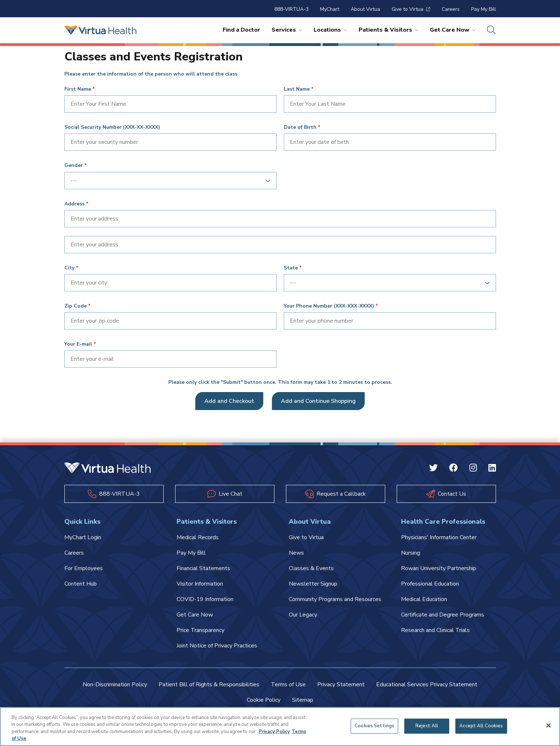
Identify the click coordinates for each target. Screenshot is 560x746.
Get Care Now (453, 30)
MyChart (330, 9)
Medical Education (424, 599)
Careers (451, 9)
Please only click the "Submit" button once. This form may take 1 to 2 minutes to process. (280, 382)
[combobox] (168, 181)
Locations (330, 30)
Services (287, 30)
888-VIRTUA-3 (292, 9)
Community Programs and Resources (335, 599)
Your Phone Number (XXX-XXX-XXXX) (329, 306)
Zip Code (76, 306)
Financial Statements (203, 568)
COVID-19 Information (205, 599)
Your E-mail (78, 344)
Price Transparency (201, 630)
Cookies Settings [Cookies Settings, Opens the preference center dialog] (374, 726)
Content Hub (81, 584)
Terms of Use (288, 684)
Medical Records (198, 537)
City (69, 268)
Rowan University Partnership (439, 568)
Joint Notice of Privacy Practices (217, 646)
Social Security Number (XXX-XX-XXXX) (112, 127)
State (291, 268)
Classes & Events (311, 568)
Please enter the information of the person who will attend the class (151, 74)
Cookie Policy (264, 700)
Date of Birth (300, 127)
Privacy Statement (341, 684)
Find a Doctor (241, 30)
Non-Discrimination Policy (115, 684)
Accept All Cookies (481, 726)
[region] (280, 727)
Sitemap (303, 700)
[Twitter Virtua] (433, 469)
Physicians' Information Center (439, 537)
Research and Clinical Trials (435, 630)
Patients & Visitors (388, 30)
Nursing (411, 553)
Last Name (297, 89)
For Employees (84, 568)
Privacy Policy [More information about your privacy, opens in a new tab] (274, 732)
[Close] (548, 725)
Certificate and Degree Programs (443, 615)
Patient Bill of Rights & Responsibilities (209, 684)
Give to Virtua (411, 9)
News (296, 553)
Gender (74, 165)
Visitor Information (200, 584)
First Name (78, 89)
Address (74, 204)
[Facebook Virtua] (454, 469)
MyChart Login (83, 537)
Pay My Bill (484, 9)
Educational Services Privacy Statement (427, 684)
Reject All (427, 726)
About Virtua (365, 9)
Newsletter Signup (313, 584)
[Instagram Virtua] (473, 469)
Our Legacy (303, 615)
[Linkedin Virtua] (492, 469)
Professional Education (430, 584)
